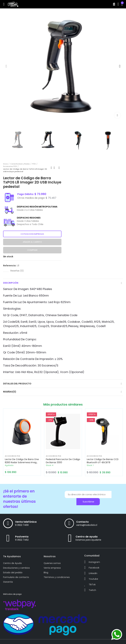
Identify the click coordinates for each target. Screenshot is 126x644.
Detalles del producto (17, 384)
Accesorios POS (12, 456)
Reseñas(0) (10, 392)
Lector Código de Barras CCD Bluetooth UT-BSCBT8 (103, 461)
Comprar (32, 250)
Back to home (55, 168)
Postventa (22, 537)
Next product (59, 168)
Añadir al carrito (32, 242)
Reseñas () (17, 271)
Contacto (82, 522)
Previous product (51, 168)
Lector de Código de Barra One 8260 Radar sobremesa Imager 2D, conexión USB (22, 462)
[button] (6, 66)
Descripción (11, 283)
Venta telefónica (26, 522)
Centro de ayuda (87, 537)
